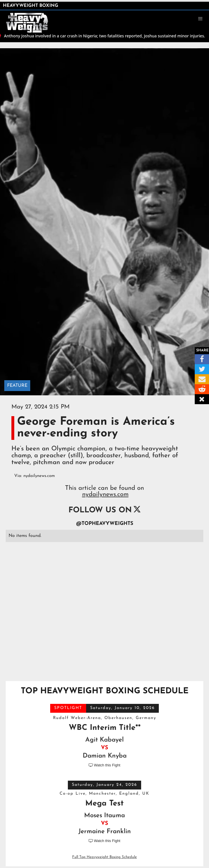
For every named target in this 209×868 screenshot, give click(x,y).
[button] (200, 19)
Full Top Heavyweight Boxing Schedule (104, 857)
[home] (30, 18)
